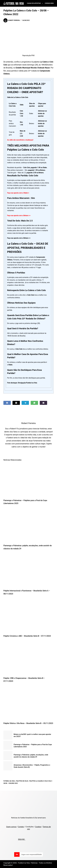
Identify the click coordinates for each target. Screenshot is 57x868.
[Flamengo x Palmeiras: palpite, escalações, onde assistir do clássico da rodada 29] (28, 525)
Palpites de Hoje (22, 781)
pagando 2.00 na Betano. (35, 173)
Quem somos (11, 827)
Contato (21, 827)
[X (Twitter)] (16, 403)
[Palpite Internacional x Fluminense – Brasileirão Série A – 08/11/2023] (28, 570)
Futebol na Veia (9, 781)
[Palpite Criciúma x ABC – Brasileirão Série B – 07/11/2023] (28, 615)
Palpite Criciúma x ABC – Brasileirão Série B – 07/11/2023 (27, 636)
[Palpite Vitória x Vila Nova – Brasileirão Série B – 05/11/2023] (28, 703)
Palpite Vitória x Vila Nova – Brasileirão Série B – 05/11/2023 (28, 723)
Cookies (38, 827)
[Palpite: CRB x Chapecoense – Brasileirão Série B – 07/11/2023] (28, 658)
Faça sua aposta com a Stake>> (18, 193)
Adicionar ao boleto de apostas (42, 133)
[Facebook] (7, 403)
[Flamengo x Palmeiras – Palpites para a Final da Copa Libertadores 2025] (28, 480)
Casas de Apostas (35, 3)
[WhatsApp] (34, 403)
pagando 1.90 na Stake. (39, 168)
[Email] (43, 403)
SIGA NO (22, 839)
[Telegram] (25, 403)
